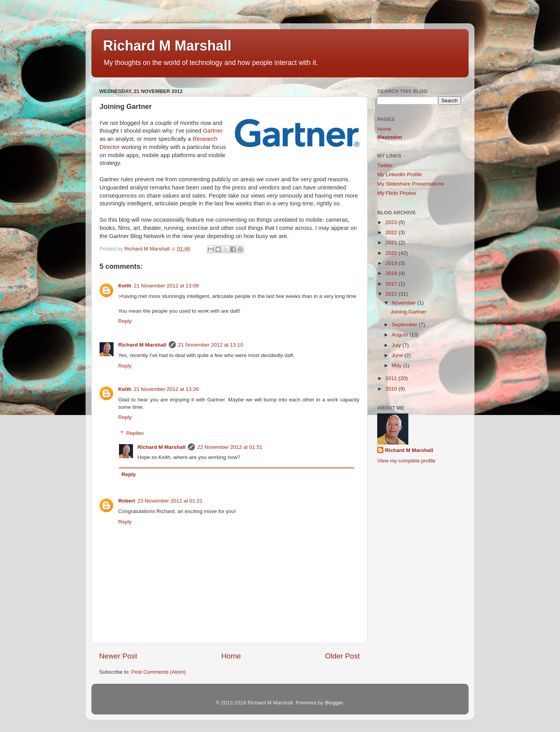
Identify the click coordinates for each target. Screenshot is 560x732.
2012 (392, 294)
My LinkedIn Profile (400, 174)
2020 (392, 253)
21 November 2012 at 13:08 (166, 286)
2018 (392, 273)
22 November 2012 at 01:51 (230, 447)
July (397, 345)
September (405, 325)
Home (231, 656)
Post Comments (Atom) (159, 672)
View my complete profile (406, 461)
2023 (392, 222)
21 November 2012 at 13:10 (211, 345)
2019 (392, 263)
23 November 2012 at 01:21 (170, 501)
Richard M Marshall (167, 46)
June (398, 355)
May (397, 365)
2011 (392, 378)
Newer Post (118, 656)
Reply (125, 321)
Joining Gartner (408, 312)
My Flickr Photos (397, 193)
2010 (392, 389)
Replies (135, 433)
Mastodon (390, 137)
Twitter (385, 165)
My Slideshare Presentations (411, 184)
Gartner (213, 131)
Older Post (342, 656)
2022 (392, 232)
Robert (127, 501)
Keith (125, 286)
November (404, 303)
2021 (392, 243)
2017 (392, 284)
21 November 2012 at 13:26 (166, 389)
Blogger (334, 703)
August (401, 335)
